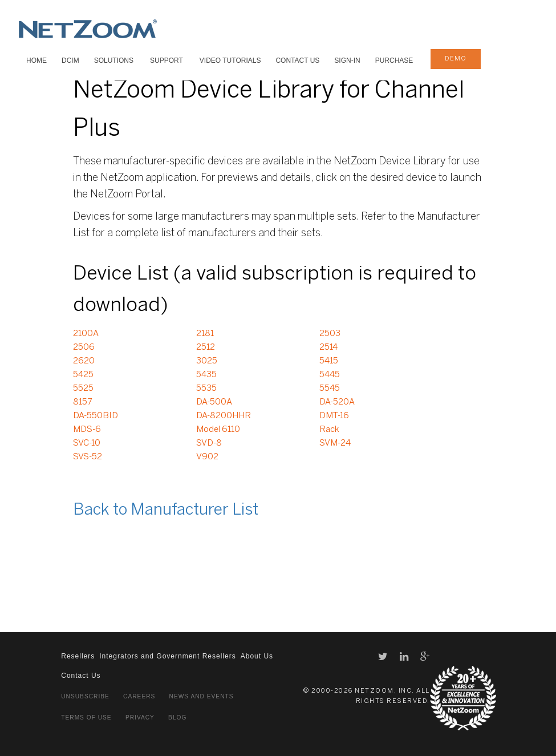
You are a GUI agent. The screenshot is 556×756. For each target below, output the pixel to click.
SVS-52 (88, 457)
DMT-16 (334, 416)
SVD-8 (209, 443)
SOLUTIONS (114, 60)
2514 (328, 347)
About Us (257, 656)
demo (456, 59)
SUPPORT (167, 60)
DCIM (70, 60)
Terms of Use (86, 717)
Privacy (140, 717)
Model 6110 (218, 430)
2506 (84, 347)
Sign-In (347, 60)
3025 (207, 361)
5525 (83, 389)
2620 (84, 361)
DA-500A (214, 402)
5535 (206, 389)
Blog (177, 717)
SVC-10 (87, 443)
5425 (83, 375)
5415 (329, 361)
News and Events (202, 696)
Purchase (394, 60)
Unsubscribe (85, 696)
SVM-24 (335, 443)
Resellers (78, 656)
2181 (205, 334)
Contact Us (297, 60)
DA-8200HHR (224, 416)
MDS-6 (87, 430)
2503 (330, 334)
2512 (206, 347)
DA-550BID (96, 416)
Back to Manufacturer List (166, 510)
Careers (139, 696)
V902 (207, 457)
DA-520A (337, 402)
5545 (330, 389)
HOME (36, 60)
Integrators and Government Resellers (167, 656)
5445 (330, 375)
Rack (329, 430)
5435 (206, 375)
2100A (86, 334)
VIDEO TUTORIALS (230, 60)
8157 (82, 402)
